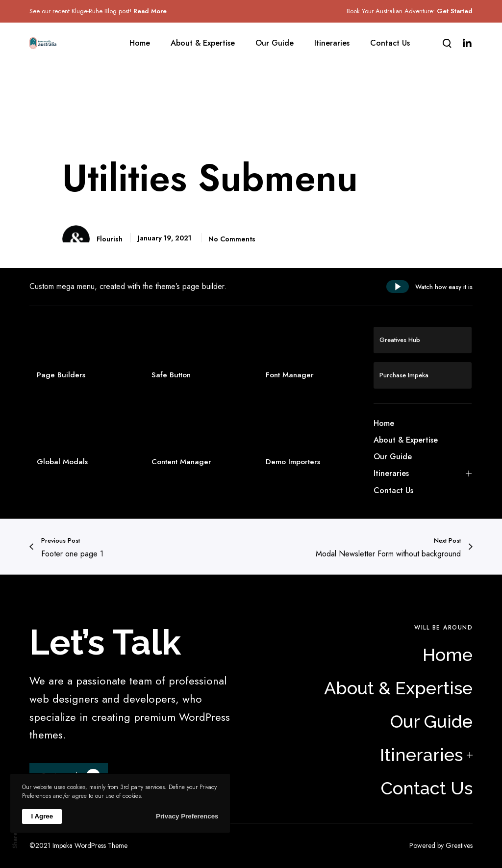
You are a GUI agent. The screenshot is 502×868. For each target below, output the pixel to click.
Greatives (459, 845)
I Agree (42, 816)
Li (15, 764)
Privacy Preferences (187, 816)
